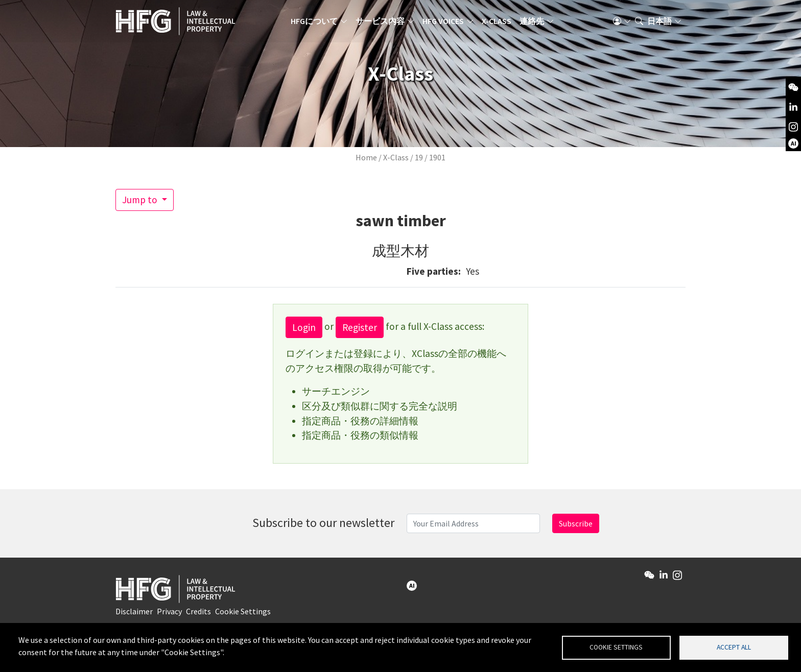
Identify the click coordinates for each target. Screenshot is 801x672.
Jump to (141, 200)
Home (366, 157)
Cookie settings (616, 647)
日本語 (659, 23)
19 (419, 157)
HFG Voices (447, 23)
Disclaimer (134, 614)
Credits (198, 614)
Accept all (734, 647)
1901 (437, 157)
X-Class (501, 23)
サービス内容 (384, 23)
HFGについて (318, 23)
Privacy (169, 614)
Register (360, 327)
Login (304, 327)
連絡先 (536, 23)
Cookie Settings (243, 614)
